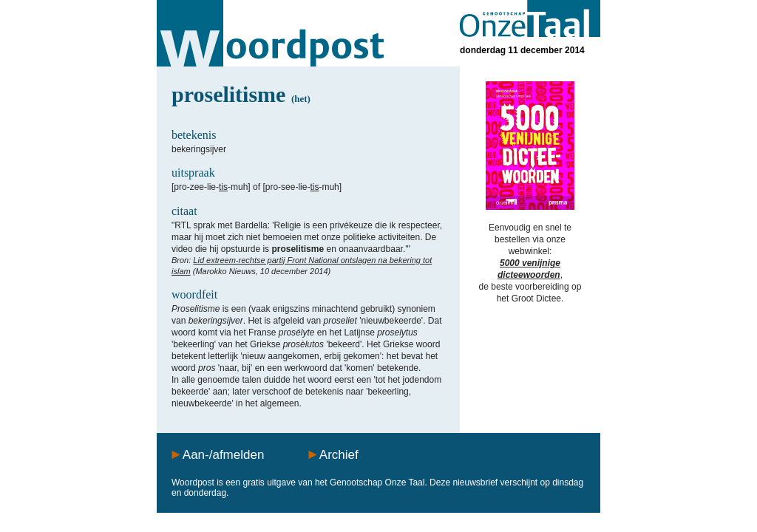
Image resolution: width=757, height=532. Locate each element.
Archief (339, 455)
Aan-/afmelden (224, 455)
